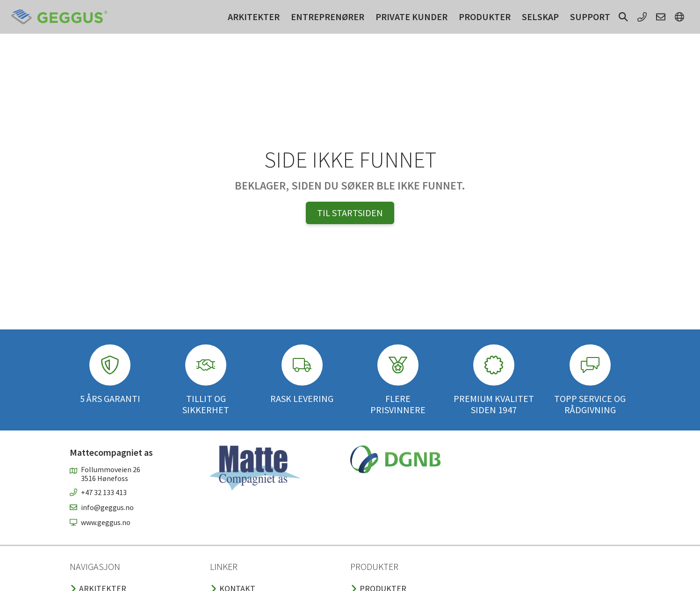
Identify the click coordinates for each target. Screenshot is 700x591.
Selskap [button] (540, 17)
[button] (623, 17)
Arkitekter (254, 17)
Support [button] (590, 17)
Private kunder (411, 17)
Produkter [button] (485, 17)
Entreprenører (328, 17)
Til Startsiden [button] (350, 213)
